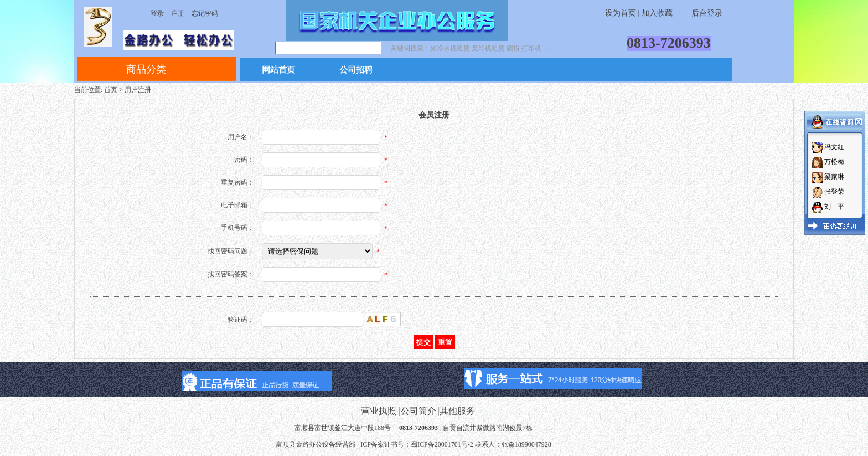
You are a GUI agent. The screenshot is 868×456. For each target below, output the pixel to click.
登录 (157, 13)
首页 (111, 90)
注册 (178, 13)
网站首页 (278, 70)
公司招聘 (356, 70)
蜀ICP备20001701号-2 (442, 444)
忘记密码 (205, 13)
